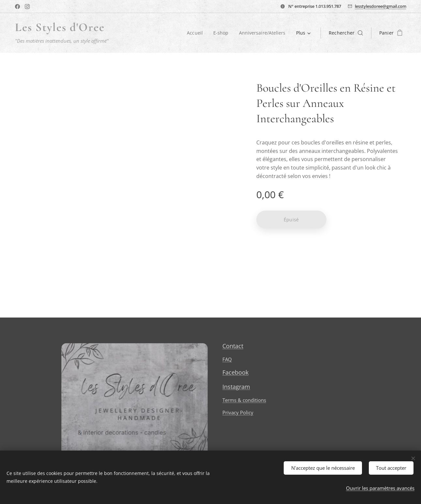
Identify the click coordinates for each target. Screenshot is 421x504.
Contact (233, 346)
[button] (346, 33)
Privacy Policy (238, 413)
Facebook (235, 373)
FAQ (227, 360)
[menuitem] (195, 33)
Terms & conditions (244, 400)
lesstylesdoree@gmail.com (381, 6)
